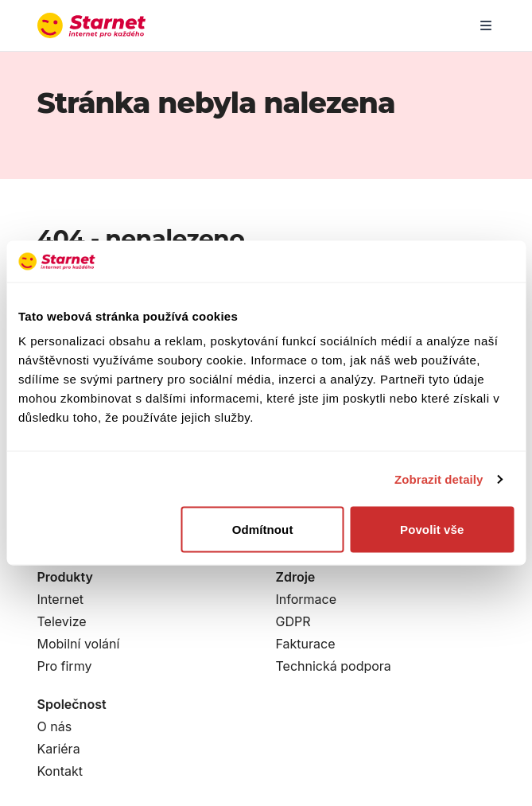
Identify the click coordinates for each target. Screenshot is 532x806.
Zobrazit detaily (439, 479)
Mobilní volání (79, 644)
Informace (307, 599)
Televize (62, 621)
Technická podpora (334, 666)
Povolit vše (432, 530)
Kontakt (60, 771)
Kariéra (59, 749)
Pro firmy (65, 666)
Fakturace (306, 644)
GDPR (293, 621)
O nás (55, 726)
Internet (60, 599)
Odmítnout (263, 530)
